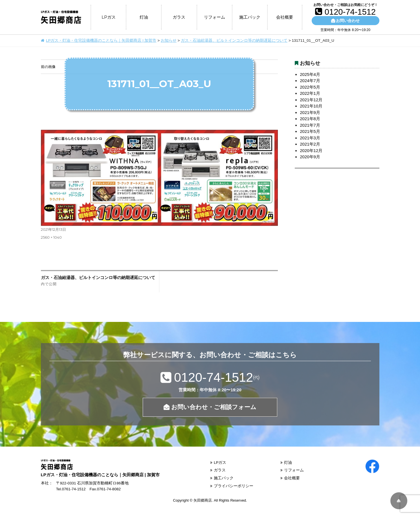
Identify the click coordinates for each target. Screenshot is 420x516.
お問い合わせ (345, 21)
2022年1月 (310, 93)
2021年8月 (310, 119)
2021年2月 (310, 144)
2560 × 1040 (51, 237)
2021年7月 (310, 125)
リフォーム (215, 17)
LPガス (109, 17)
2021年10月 (311, 106)
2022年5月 (310, 87)
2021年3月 (310, 138)
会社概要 (285, 17)
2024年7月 (310, 81)
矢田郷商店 (203, 500)
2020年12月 (311, 151)
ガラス (179, 17)
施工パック (250, 17)
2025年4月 (310, 74)
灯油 (144, 17)
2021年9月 (310, 112)
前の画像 (48, 67)
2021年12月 (311, 100)
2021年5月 (310, 131)
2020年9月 (310, 157)
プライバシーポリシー (234, 486)
